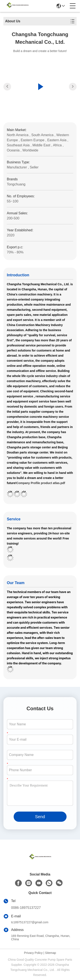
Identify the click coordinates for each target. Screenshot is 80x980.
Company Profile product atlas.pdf (41, 483)
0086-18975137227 (26, 908)
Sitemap (50, 953)
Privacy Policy (33, 953)
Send (40, 817)
